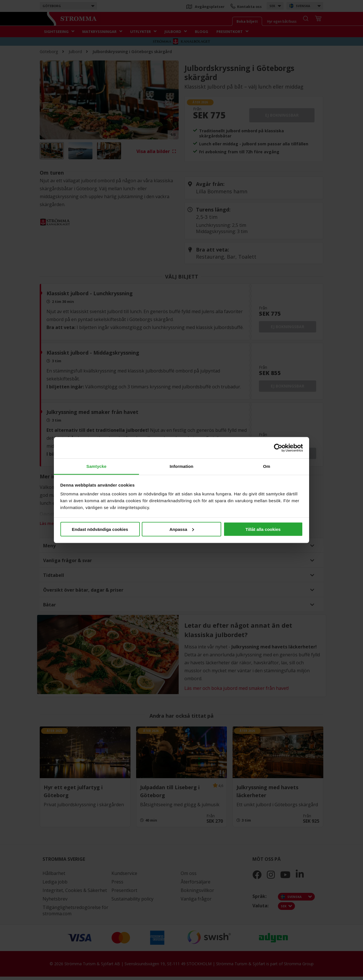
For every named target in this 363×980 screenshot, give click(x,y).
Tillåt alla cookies (263, 529)
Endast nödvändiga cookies (100, 529)
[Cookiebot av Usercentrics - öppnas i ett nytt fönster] (278, 448)
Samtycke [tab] (97, 466)
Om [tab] (266, 466)
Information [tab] (181, 466)
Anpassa (182, 529)
